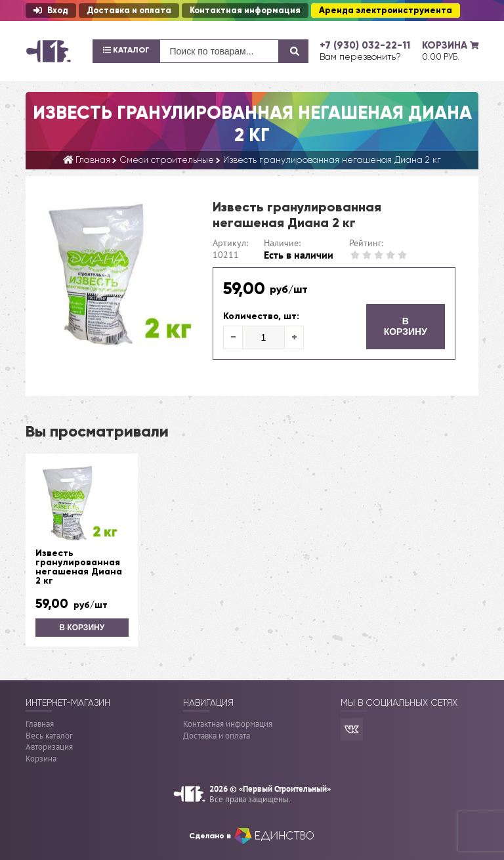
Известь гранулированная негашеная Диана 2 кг (79, 567)
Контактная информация (245, 11)
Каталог (126, 50)
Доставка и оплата (129, 11)
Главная (40, 724)
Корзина (41, 759)
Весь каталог (49, 736)
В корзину (406, 326)
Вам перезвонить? (360, 56)
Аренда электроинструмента (386, 11)
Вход (51, 11)
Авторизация (49, 747)
